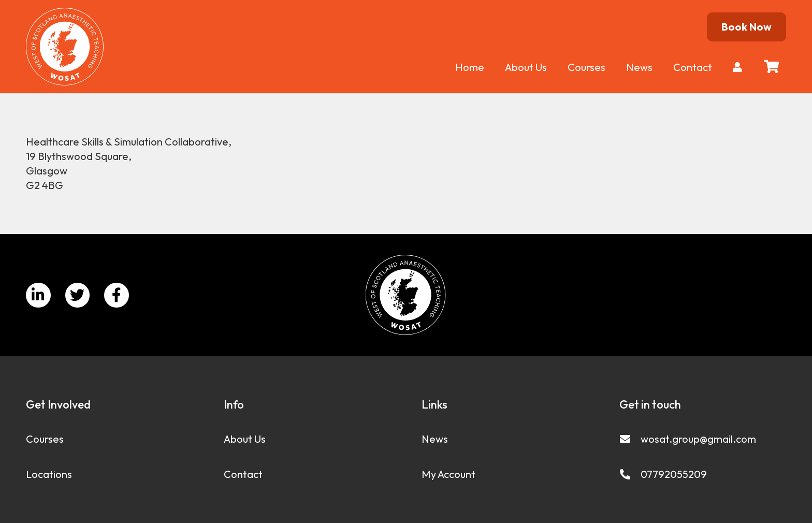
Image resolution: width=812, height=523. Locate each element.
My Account (448, 474)
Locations (49, 474)
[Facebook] (117, 295)
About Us (245, 439)
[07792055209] (630, 474)
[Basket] (771, 66)
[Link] (65, 47)
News (435, 439)
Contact (243, 474)
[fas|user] (740, 67)
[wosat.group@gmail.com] (630, 439)
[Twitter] (78, 295)
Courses (45, 439)
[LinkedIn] (38, 295)
